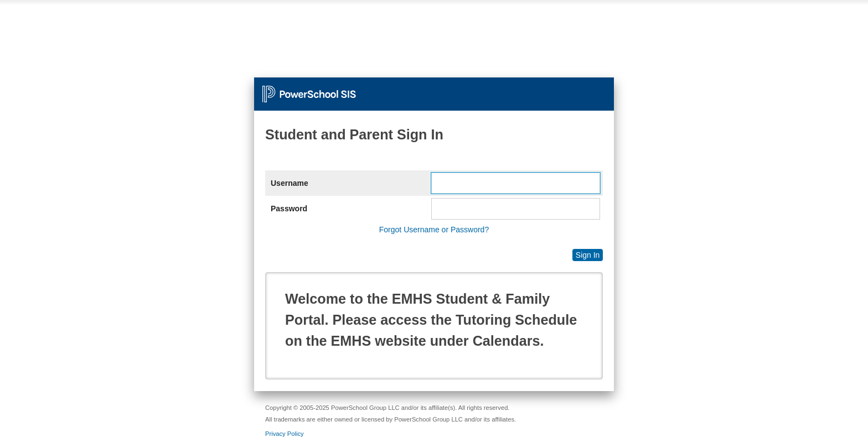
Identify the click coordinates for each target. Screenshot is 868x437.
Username (290, 183)
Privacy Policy (285, 434)
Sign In (588, 255)
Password (289, 209)
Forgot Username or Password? (434, 230)
